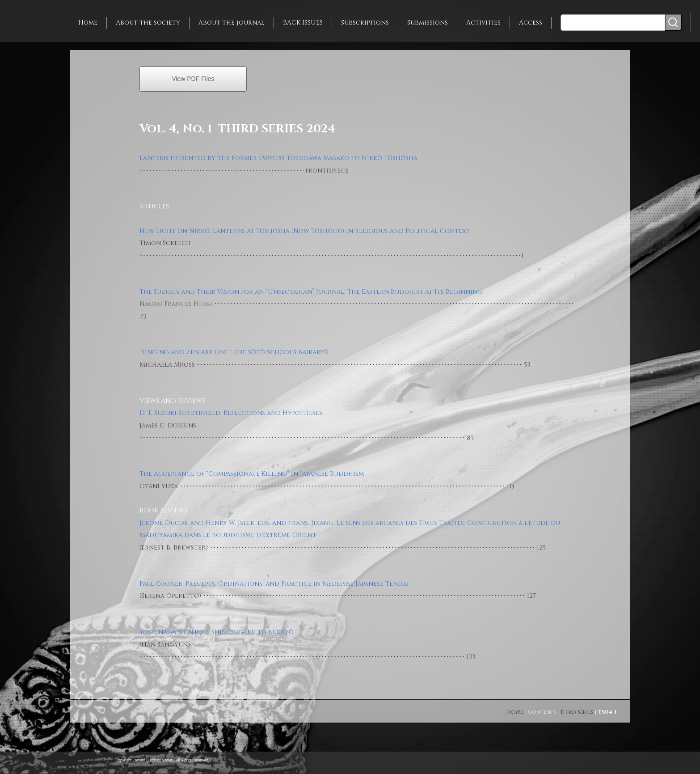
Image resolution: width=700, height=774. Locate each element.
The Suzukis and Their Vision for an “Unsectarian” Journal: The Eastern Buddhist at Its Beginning (311, 292)
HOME (515, 712)
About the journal (232, 23)
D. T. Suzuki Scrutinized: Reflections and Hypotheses (231, 413)
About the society (148, 23)
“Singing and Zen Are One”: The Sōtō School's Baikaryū (234, 352)
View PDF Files (193, 79)
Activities (483, 23)
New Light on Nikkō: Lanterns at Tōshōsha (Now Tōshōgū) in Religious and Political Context (305, 231)
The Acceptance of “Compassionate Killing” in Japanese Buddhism (252, 474)
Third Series (577, 712)
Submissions (428, 23)
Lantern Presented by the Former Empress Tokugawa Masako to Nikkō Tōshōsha (278, 158)
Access (531, 23)
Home (88, 23)
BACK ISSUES (303, 23)
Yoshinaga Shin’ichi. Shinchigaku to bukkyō (217, 632)
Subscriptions (365, 23)
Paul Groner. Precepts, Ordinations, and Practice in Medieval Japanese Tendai (274, 584)
